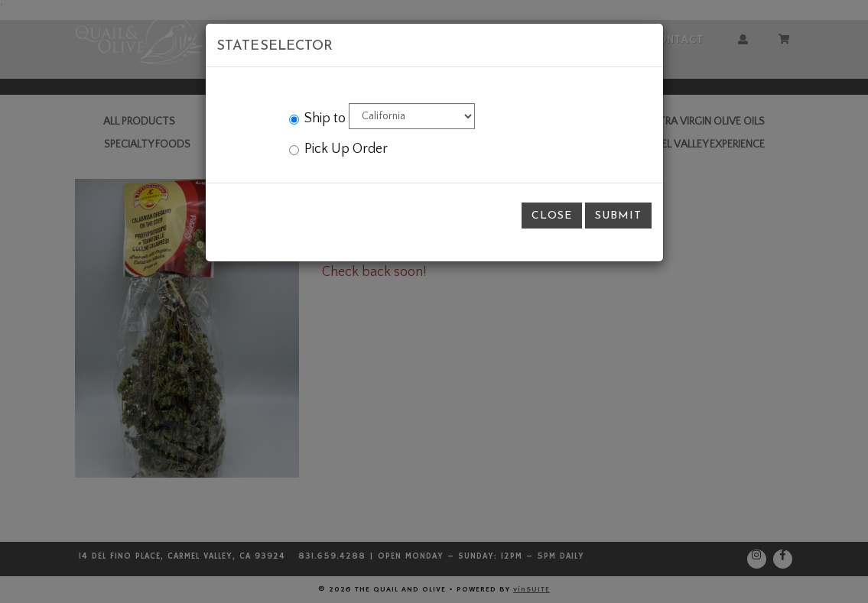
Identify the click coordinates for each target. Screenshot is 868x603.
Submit (618, 215)
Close (552, 215)
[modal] (434, 301)
